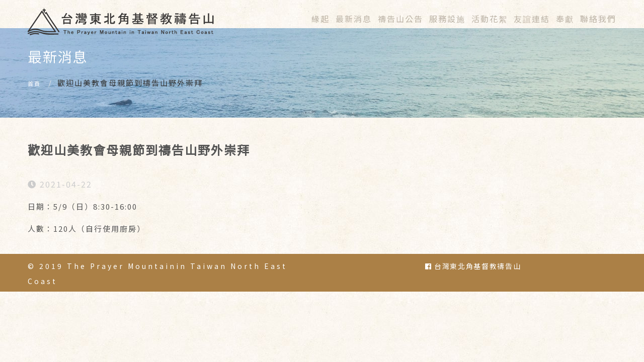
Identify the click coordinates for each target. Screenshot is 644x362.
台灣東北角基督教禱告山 (473, 280)
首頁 (36, 97)
